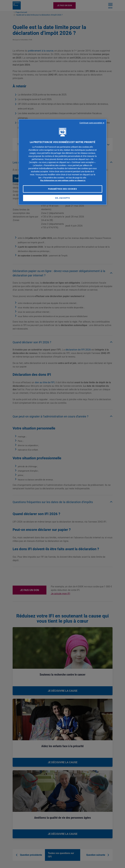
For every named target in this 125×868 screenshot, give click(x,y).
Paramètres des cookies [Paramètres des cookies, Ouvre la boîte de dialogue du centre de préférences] (62, 189)
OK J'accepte (62, 198)
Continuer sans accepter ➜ (92, 123)
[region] (63, 162)
